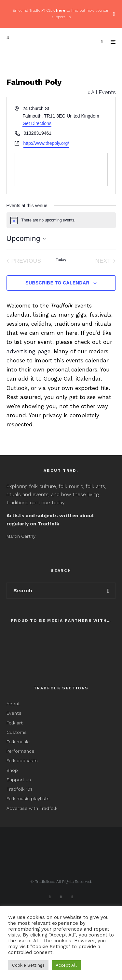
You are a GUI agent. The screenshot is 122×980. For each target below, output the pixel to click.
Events (14, 713)
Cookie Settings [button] (28, 965)
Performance (20, 751)
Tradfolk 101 (19, 789)
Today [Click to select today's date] (61, 260)
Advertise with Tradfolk (32, 808)
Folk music (18, 742)
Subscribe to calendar (57, 283)
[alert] (61, 220)
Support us (19, 780)
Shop (12, 770)
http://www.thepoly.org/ (46, 143)
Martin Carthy (21, 536)
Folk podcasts (22, 760)
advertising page (28, 351)
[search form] (54, 591)
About (13, 704)
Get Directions (37, 123)
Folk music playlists (28, 798)
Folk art (15, 723)
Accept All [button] (66, 965)
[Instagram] (72, 897)
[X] (61, 897)
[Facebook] (50, 897)
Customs (17, 732)
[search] (108, 591)
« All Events (102, 92)
